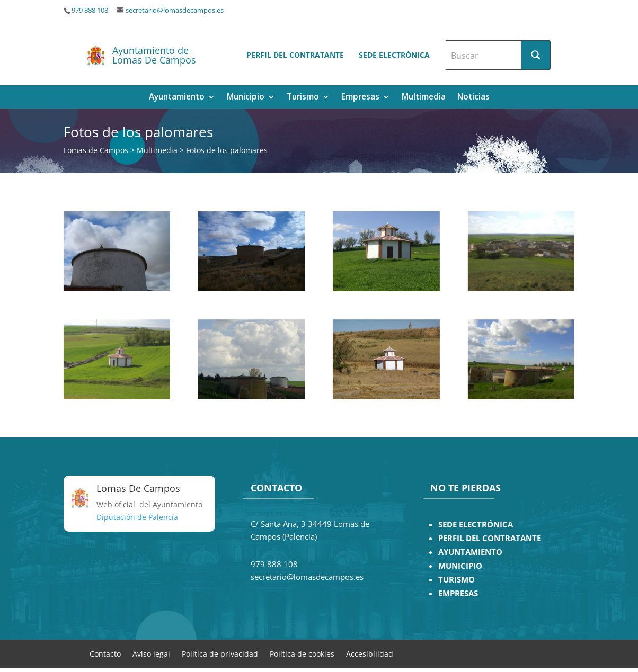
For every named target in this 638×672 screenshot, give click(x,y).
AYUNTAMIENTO (470, 552)
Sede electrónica (394, 55)
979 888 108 (90, 10)
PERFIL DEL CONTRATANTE (490, 538)
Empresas (360, 98)
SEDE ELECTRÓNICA (476, 525)
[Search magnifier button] (536, 55)
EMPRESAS (458, 593)
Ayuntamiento (177, 98)
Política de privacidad (220, 653)
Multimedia (424, 98)
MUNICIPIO (460, 566)
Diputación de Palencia (137, 517)
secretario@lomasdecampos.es (175, 10)
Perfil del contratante (295, 55)
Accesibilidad (370, 653)
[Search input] (484, 55)
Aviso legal (151, 653)
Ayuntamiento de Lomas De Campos (154, 55)
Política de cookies (302, 653)
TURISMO (457, 580)
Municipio (246, 98)
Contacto (105, 653)
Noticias (473, 98)
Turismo (303, 98)
